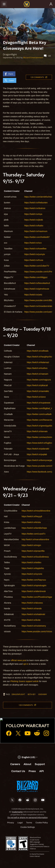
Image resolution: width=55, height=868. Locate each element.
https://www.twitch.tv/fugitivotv (40, 443)
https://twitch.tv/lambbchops (34, 528)
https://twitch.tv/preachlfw (33, 551)
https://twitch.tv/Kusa (34, 260)
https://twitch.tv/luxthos (37, 368)
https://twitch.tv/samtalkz (38, 391)
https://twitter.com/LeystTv (34, 534)
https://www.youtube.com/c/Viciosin (38, 631)
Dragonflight (18, 694)
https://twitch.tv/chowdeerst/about (40, 306)
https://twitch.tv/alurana (32, 603)
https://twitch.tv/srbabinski (33, 614)
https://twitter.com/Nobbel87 (37, 237)
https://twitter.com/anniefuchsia (38, 197)
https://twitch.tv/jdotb (34, 220)
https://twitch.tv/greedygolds (40, 426)
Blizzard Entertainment (33, 58)
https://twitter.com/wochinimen (41, 437)
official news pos (18, 660)
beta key (32, 694)
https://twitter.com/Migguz (36, 277)
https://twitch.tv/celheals (38, 351)
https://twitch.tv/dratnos (35, 208)
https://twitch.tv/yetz (33, 295)
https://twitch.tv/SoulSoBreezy (35, 557)
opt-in (26, 664)
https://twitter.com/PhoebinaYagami (38, 597)
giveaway (43, 694)
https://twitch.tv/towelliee (35, 249)
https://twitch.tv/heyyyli (32, 516)
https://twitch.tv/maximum (36, 231)
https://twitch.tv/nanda (32, 608)
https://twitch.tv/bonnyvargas (40, 460)
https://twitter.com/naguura (39, 380)
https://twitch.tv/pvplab (37, 454)
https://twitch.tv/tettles (32, 562)
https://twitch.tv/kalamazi (38, 362)
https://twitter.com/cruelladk (39, 414)
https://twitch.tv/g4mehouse (37, 289)
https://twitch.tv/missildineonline (36, 511)
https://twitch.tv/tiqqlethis (33, 568)
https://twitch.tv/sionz (36, 397)
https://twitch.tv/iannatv (37, 431)
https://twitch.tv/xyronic (32, 574)
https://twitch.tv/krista (31, 522)
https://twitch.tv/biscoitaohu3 (37, 283)
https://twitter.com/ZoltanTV (37, 266)
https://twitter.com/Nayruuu (34, 580)
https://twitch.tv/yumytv (35, 254)
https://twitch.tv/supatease (39, 403)
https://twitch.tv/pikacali (37, 385)
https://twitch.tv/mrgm (31, 545)
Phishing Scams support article (24, 681)
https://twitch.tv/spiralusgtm (34, 585)
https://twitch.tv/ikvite (31, 620)
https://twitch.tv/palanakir (38, 449)
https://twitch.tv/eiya (33, 214)
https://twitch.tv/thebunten (36, 203)
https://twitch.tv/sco (33, 243)
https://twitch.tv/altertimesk (34, 591)
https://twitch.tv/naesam (38, 374)
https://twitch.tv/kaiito (34, 226)
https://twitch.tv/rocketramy (34, 626)
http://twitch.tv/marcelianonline (35, 539)
